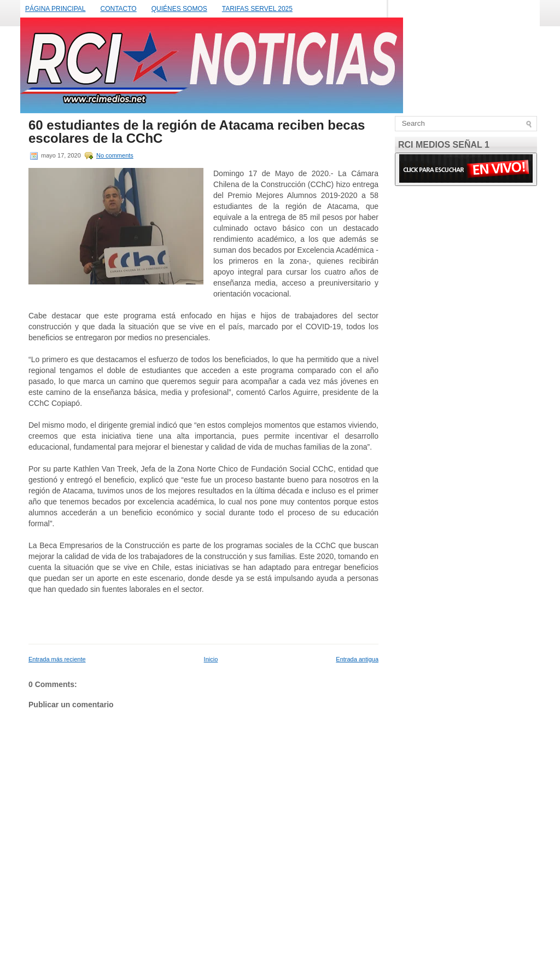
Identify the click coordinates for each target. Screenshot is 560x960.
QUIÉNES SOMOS (179, 9)
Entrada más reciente (57, 659)
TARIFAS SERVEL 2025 (257, 9)
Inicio (211, 659)
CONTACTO (118, 9)
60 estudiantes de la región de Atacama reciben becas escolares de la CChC (197, 132)
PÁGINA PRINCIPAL (55, 9)
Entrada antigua (357, 659)
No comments (115, 155)
